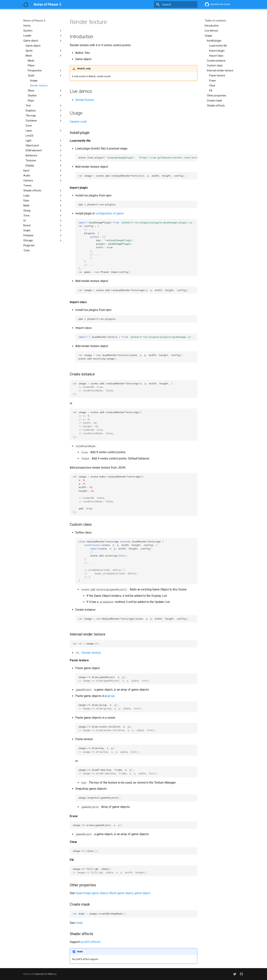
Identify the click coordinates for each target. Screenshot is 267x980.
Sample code (78, 122)
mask (79, 923)
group (111, 696)
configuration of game (110, 213)
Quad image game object (92, 893)
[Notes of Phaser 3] (26, 4)
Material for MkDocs (46, 974)
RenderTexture (85, 100)
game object (142, 893)
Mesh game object (121, 893)
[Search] (176, 4)
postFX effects (91, 942)
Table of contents (215, 21)
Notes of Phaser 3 (34, 21)
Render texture (91, 653)
